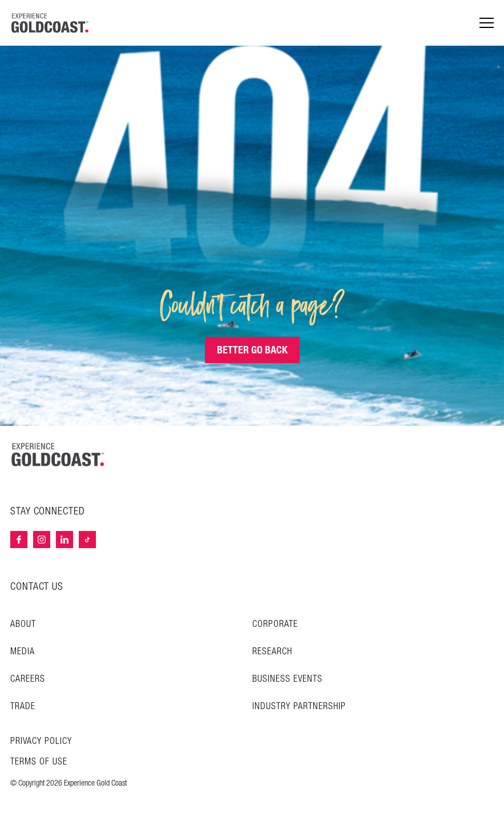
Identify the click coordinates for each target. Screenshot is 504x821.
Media (23, 652)
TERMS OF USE (39, 762)
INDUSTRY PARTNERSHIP (299, 707)
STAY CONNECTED (48, 512)
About (23, 624)
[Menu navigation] (487, 23)
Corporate (275, 624)
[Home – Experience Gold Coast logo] (58, 454)
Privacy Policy (41, 742)
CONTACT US (37, 587)
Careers (28, 679)
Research (272, 652)
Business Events (287, 679)
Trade (23, 707)
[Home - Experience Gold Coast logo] (50, 23)
